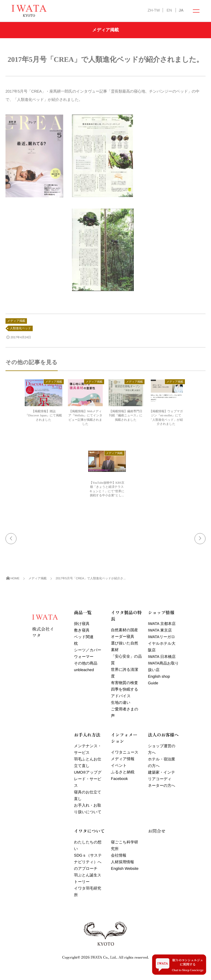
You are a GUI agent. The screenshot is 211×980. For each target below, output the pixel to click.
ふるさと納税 (123, 772)
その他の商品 (86, 663)
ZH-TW (154, 10)
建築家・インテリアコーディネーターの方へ (161, 779)
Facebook (119, 779)
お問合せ (157, 831)
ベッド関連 (84, 637)
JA (181, 10)
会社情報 (119, 855)
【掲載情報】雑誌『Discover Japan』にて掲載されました (43, 416)
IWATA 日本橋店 (162, 657)
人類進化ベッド (20, 328)
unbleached (84, 670)
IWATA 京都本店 (162, 624)
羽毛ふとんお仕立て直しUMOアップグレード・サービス (88, 772)
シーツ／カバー (88, 650)
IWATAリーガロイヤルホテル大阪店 (162, 643)
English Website (125, 868)
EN (169, 10)
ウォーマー (84, 657)
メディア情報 (123, 759)
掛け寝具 (82, 624)
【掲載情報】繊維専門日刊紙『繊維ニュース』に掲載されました (126, 416)
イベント (119, 765)
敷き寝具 (82, 630)
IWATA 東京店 (160, 630)
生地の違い (121, 702)
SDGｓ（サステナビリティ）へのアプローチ (88, 862)
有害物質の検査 (124, 683)
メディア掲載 (16, 321)
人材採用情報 (123, 862)
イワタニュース (125, 752)
